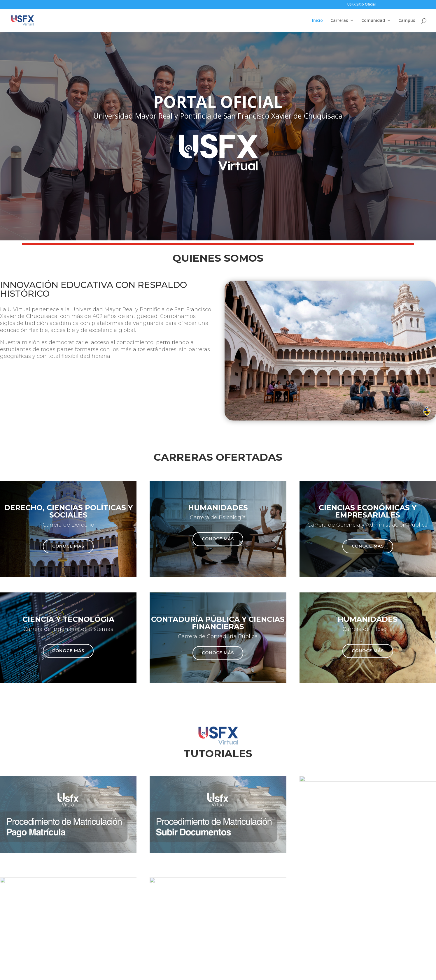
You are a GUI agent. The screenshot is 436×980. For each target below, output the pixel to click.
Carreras (339, 21)
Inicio (317, 21)
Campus (407, 21)
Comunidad (373, 21)
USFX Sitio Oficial (361, 5)
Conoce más (68, 546)
